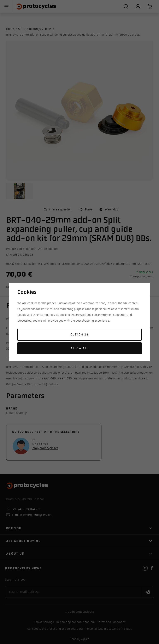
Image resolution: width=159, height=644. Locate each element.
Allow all (79, 348)
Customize (79, 335)
